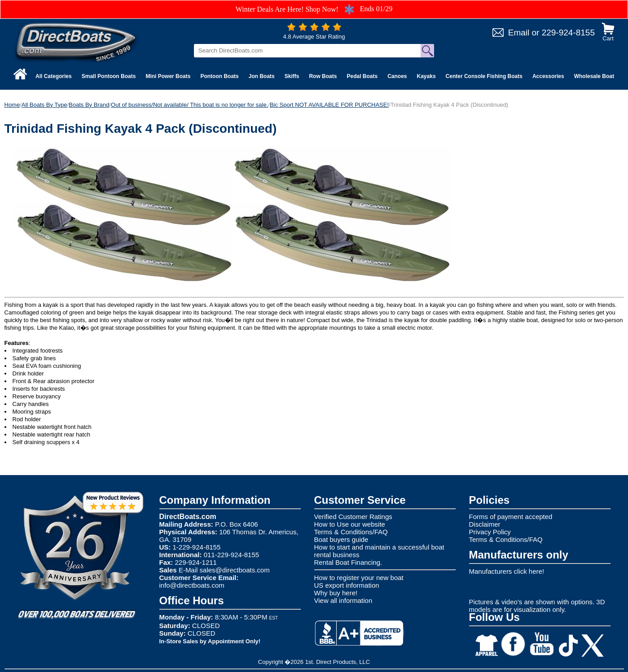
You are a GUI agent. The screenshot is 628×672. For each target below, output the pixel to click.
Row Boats (323, 76)
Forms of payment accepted (511, 517)
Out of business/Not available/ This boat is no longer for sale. (189, 105)
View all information (343, 600)
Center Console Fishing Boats (484, 76)
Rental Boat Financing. (348, 562)
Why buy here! (336, 593)
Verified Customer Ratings (353, 517)
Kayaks (426, 76)
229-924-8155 (568, 33)
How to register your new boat (359, 578)
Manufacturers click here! (507, 571)
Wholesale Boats (596, 76)
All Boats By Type (44, 105)
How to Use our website (350, 524)
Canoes (397, 76)
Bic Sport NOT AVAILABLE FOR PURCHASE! (329, 105)
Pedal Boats (362, 76)
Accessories (548, 76)
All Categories (54, 76)
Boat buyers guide (341, 539)
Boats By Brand (89, 105)
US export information (347, 585)
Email (519, 33)
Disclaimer (485, 524)
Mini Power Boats (168, 76)
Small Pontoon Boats (109, 76)
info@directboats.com (192, 585)
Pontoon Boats (219, 76)
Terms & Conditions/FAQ (351, 532)
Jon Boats (262, 76)
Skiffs (292, 76)
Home (12, 105)
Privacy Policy (490, 532)
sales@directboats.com (235, 570)
